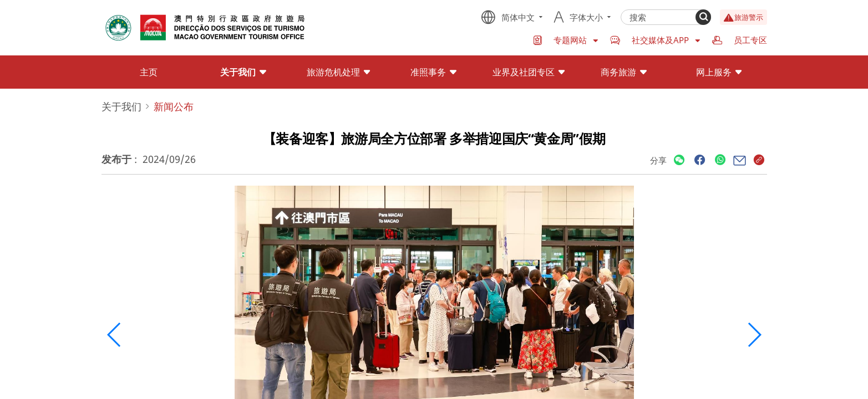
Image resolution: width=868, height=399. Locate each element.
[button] (115, 335)
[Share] (679, 160)
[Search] (703, 17)
